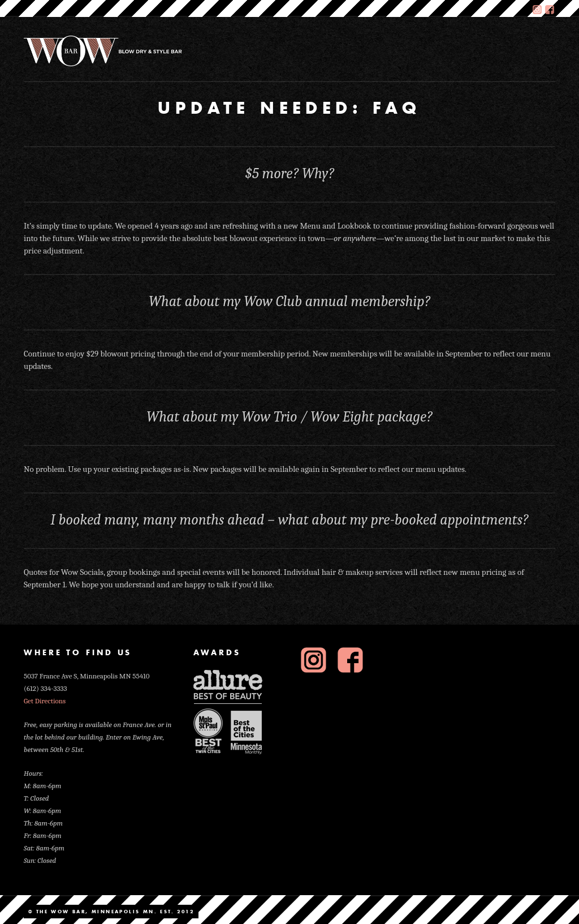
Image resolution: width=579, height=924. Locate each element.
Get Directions (45, 701)
